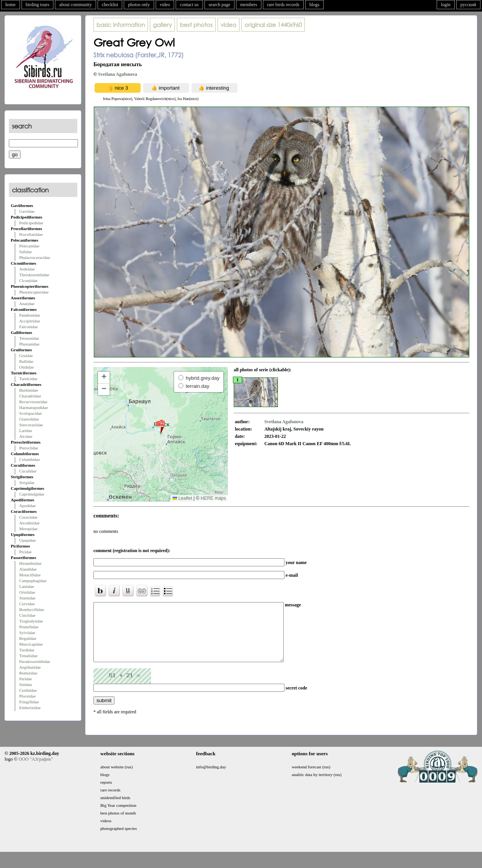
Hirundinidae (30, 563)
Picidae (25, 552)
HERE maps (213, 498)
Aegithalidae (30, 667)
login (446, 5)
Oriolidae (27, 592)
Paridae (26, 679)
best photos (196, 25)
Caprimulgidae (32, 494)
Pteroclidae (29, 448)
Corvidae (27, 604)
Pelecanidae (29, 246)
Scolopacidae (31, 413)
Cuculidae (28, 471)
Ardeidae (27, 269)
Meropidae (28, 529)
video (165, 5)
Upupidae (27, 540)
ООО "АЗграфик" (36, 771)
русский (468, 5)
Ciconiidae (28, 280)
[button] (160, 427)
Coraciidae (28, 517)
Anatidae (27, 304)
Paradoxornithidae (35, 661)
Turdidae (27, 650)
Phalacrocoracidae (35, 257)
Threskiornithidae (34, 275)
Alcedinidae (29, 523)
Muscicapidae (31, 644)
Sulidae (26, 252)
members (249, 5)
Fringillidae (29, 702)
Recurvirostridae (33, 402)
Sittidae (26, 684)
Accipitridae (30, 321)
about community (75, 5)
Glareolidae (29, 419)
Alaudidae (28, 569)
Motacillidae (30, 575)
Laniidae (27, 586)
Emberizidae (30, 708)
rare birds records (283, 5)
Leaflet (182, 498)
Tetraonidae (29, 338)
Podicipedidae (31, 223)
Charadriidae (30, 396)
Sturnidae (27, 598)
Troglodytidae (31, 621)
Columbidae (30, 459)
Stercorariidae (31, 425)
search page (219, 5)
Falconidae (28, 327)
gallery (162, 25)
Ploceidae (27, 696)
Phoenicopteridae (34, 292)
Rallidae (26, 361)
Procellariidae (31, 234)
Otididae (27, 367)
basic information (121, 25)
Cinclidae (27, 615)
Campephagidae (33, 581)
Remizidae (28, 673)
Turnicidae (28, 379)
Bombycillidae (32, 609)
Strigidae (27, 482)
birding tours (38, 5)
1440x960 (273, 25)
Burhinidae (29, 390)
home (11, 5)
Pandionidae (30, 315)
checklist (110, 5)
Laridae (26, 431)
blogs (314, 5)
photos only (139, 5)
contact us (189, 5)
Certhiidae (28, 690)
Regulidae (28, 638)
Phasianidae (29, 344)
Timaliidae (28, 656)
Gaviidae (27, 211)
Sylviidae (27, 633)
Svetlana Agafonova (118, 74)
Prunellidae (29, 627)
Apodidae (27, 506)
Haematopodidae (34, 407)
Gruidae (26, 356)
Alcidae (26, 436)
